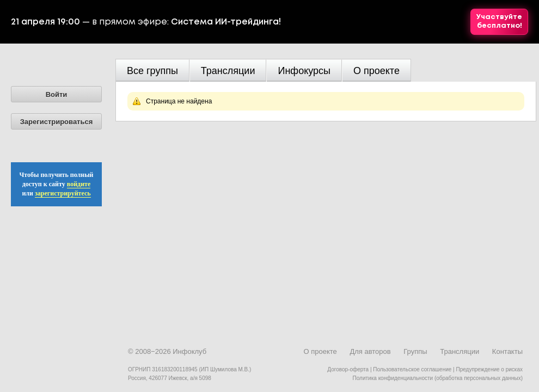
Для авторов (370, 351)
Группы (415, 351)
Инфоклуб (189, 351)
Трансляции (228, 71)
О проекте (376, 71)
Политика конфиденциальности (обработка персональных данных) (438, 378)
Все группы (152, 71)
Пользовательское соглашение (412, 369)
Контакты (507, 351)
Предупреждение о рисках (489, 369)
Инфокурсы (304, 71)
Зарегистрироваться (57, 122)
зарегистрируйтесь (63, 193)
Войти (57, 94)
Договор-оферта (348, 369)
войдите (79, 184)
